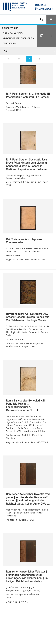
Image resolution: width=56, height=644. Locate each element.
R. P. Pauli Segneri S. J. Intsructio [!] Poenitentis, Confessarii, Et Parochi (28, 96)
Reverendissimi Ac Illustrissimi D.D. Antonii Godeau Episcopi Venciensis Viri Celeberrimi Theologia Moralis (27, 317)
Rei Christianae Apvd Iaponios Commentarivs (24, 241)
